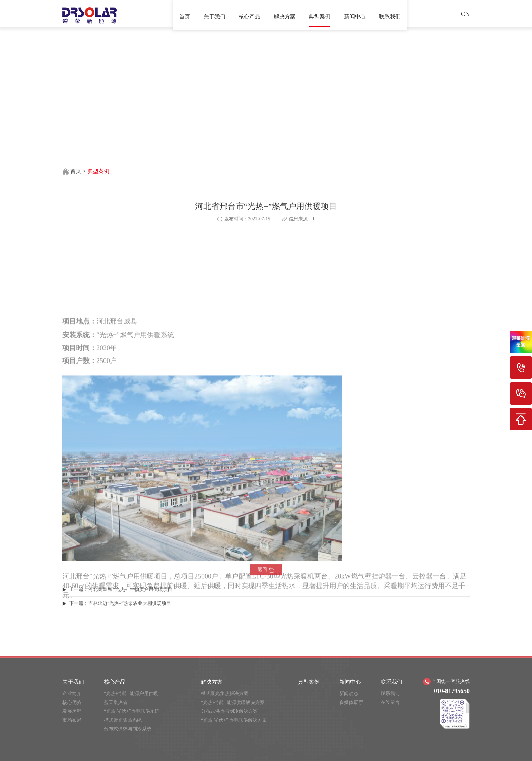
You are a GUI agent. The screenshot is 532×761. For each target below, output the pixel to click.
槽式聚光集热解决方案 (225, 738)
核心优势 (72, 747)
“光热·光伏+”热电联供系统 (132, 755)
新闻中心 (355, 13)
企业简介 (72, 738)
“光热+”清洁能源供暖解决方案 (233, 747)
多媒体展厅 (351, 747)
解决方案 (285, 13)
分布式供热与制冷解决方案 (229, 755)
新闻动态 (349, 738)
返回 (266, 580)
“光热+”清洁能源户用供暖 (131, 738)
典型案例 (320, 13)
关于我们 (214, 13)
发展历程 (72, 755)
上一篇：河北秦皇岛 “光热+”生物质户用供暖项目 (121, 598)
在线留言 (390, 747)
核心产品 (249, 13)
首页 (185, 13)
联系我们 (390, 13)
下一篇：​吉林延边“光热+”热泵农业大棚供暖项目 (120, 612)
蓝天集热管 (116, 747)
